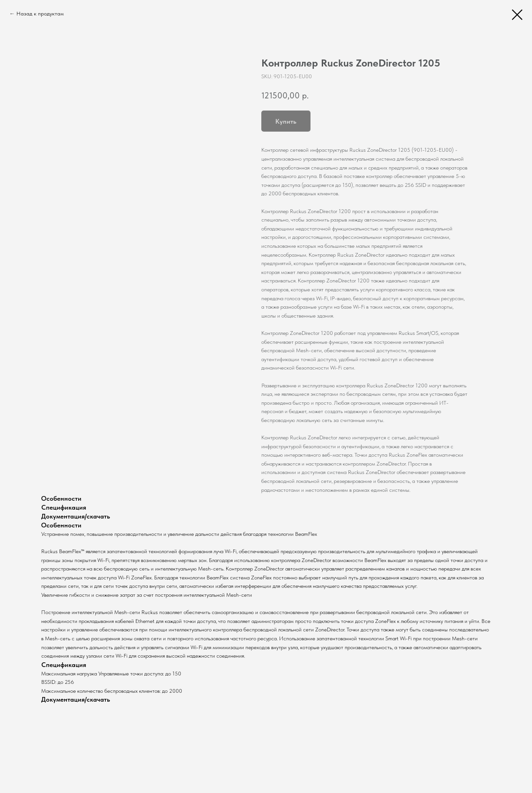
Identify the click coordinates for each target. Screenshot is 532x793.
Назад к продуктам (40, 14)
